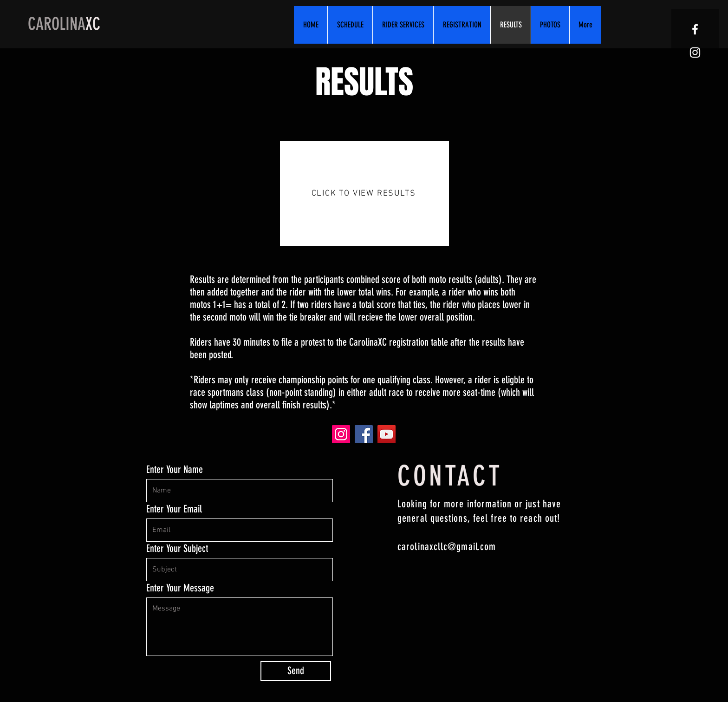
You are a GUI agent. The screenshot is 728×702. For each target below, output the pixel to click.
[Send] (296, 671)
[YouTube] (387, 434)
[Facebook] (364, 434)
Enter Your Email (174, 509)
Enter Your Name (175, 470)
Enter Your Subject (177, 549)
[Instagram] (341, 434)
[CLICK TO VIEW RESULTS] (364, 194)
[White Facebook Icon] (695, 29)
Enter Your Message (180, 588)
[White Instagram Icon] (695, 52)
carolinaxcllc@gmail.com (447, 547)
